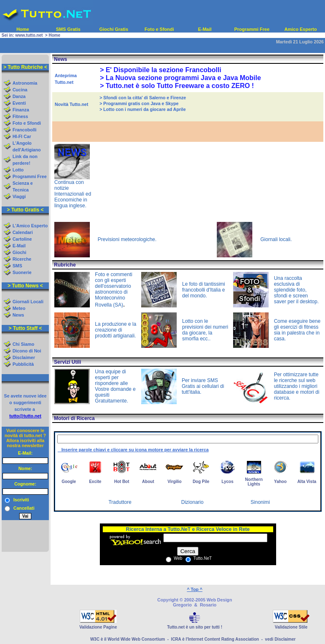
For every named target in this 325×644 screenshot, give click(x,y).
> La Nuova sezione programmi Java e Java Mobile (180, 78)
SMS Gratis (68, 29)
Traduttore (120, 502)
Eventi (19, 103)
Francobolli (24, 130)
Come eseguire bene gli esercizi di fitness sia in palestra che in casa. (298, 330)
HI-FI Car (22, 136)
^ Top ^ (194, 589)
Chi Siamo (23, 344)
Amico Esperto (301, 29)
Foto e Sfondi (159, 29)
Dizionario (192, 502)
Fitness (20, 116)
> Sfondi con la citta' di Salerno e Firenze (143, 98)
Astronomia (25, 83)
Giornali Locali (28, 302)
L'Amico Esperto (30, 226)
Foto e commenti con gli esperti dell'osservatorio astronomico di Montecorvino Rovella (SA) (113, 290)
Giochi (19, 252)
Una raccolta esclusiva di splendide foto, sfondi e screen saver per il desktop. (296, 290)
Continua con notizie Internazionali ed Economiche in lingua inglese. (73, 194)
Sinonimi (260, 502)
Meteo (19, 308)
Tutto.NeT (202, 558)
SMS (17, 266)
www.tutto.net (29, 35)
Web (177, 558)
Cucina (20, 90)
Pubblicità (23, 364)
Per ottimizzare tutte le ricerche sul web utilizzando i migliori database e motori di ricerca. (297, 386)
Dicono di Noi (27, 351)
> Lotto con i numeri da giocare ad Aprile (143, 109)
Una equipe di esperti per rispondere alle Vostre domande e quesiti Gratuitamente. (115, 386)
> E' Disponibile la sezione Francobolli (161, 70)
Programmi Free (252, 29)
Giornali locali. (276, 239)
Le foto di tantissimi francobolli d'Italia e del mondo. (204, 290)
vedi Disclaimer (280, 639)
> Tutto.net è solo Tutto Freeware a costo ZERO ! (177, 86)
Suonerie (22, 272)
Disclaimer (24, 357)
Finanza (21, 110)
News (18, 315)
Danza (19, 96)
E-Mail (205, 29)
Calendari (23, 232)
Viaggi (19, 196)
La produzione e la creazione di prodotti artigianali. (116, 330)
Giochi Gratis (114, 29)
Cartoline (22, 239)
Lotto (18, 170)
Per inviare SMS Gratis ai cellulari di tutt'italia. (203, 386)
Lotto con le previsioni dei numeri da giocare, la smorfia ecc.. (205, 330)
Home (23, 29)
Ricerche (22, 259)
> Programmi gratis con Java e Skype (139, 103)
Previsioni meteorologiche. (127, 239)
